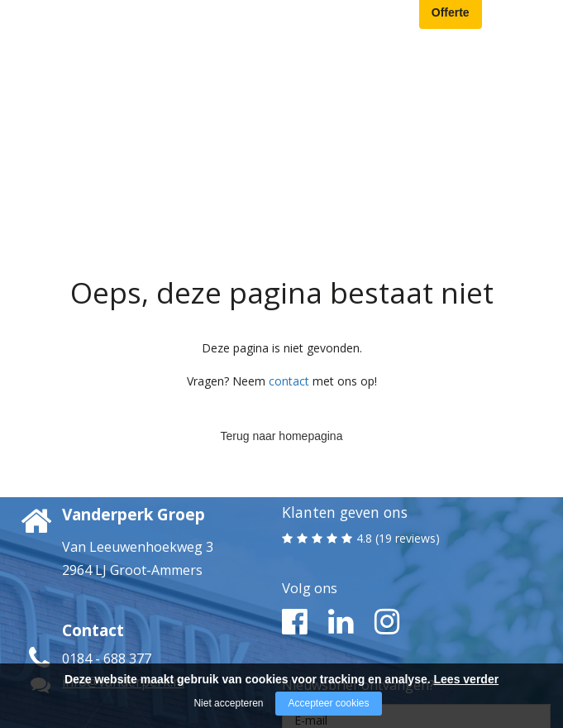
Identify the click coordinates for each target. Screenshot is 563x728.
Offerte (451, 18)
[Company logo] (117, 20)
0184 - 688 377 (107, 534)
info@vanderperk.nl (123, 557)
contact (289, 256)
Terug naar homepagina (282, 306)
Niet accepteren (228, 703)
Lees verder (467, 679)
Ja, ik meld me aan (416, 647)
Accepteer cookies (328, 703)
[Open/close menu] (538, 22)
